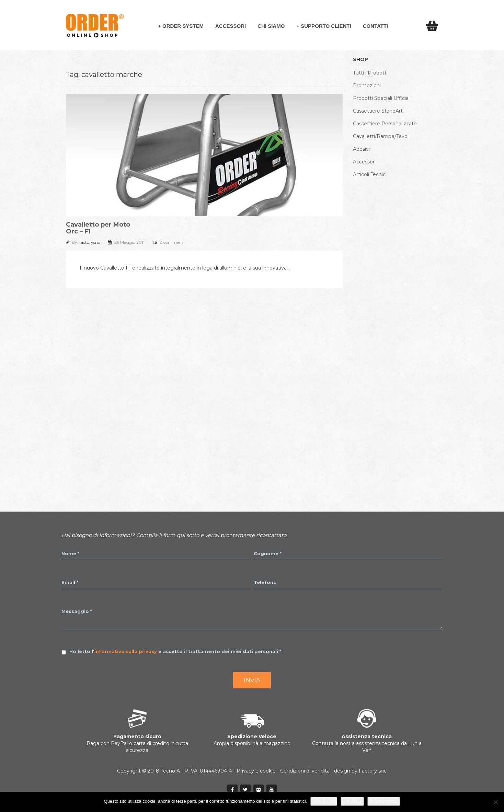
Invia (252, 680)
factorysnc (90, 242)
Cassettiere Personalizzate (385, 124)
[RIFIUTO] (495, 802)
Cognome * (268, 553)
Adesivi (361, 149)
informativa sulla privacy (126, 651)
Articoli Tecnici (370, 174)
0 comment (171, 242)
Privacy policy (384, 801)
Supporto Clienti (326, 26)
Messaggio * (77, 611)
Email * (70, 582)
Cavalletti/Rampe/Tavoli (381, 136)
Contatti (376, 26)
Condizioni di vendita (305, 771)
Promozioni (367, 85)
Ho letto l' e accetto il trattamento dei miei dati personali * (175, 651)
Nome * (70, 553)
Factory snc (373, 771)
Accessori (231, 26)
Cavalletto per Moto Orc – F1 (98, 228)
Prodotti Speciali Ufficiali (382, 98)
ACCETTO (324, 801)
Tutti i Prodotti (370, 73)
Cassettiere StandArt (378, 111)
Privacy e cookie (256, 771)
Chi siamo (271, 26)
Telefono (265, 582)
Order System (183, 26)
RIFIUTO (352, 801)
